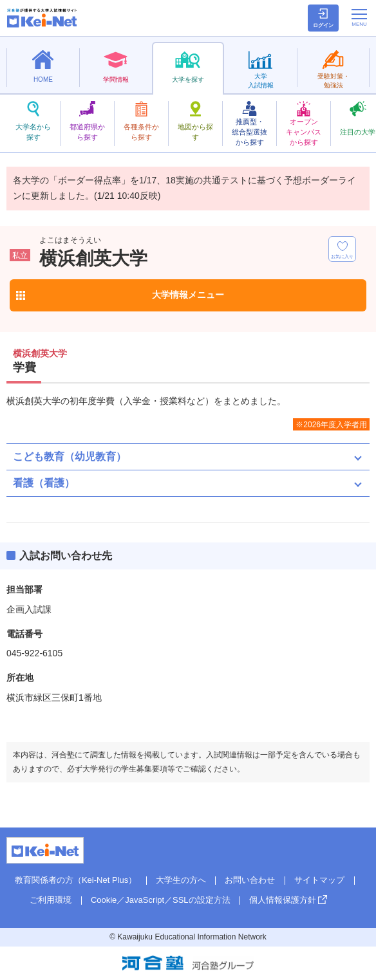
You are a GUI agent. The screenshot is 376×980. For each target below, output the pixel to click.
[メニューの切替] (359, 17)
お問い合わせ (250, 880)
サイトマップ (319, 880)
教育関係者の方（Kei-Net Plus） (76, 880)
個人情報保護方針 (283, 900)
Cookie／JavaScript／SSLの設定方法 (161, 900)
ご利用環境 (51, 900)
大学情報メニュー (188, 295)
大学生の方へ (181, 880)
